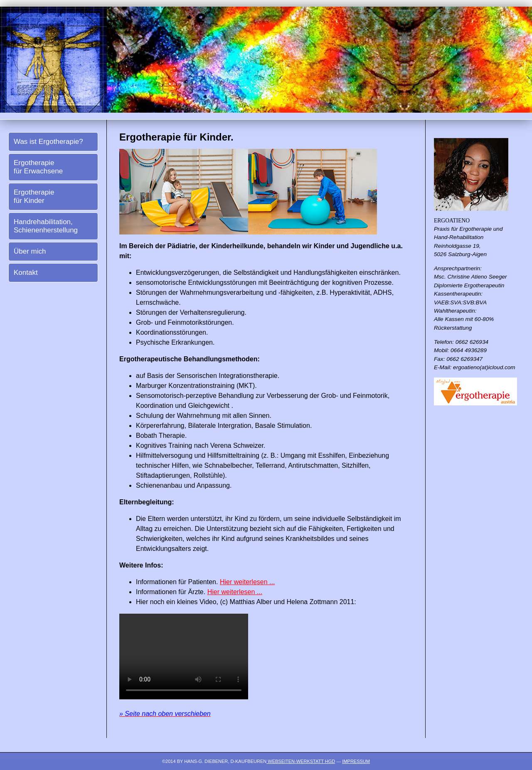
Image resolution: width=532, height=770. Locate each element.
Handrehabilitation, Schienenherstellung (46, 226)
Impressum (356, 761)
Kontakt (26, 273)
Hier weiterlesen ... (248, 582)
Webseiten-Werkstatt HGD (301, 761)
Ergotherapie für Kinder (34, 196)
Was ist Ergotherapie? (48, 142)
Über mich (30, 251)
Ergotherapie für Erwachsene (38, 167)
